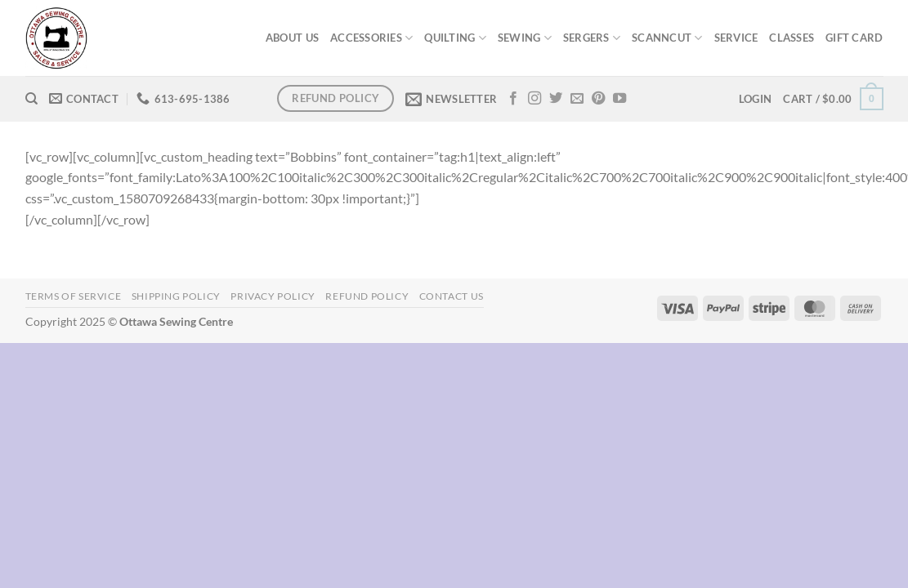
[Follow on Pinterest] (598, 99)
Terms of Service (74, 296)
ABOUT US (292, 38)
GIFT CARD (854, 38)
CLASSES (792, 38)
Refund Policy (367, 296)
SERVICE (736, 38)
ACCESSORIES (371, 38)
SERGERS (592, 38)
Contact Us (452, 296)
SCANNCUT (667, 38)
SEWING (525, 38)
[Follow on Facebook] (513, 99)
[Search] (31, 99)
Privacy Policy (273, 296)
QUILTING (455, 38)
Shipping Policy (176, 296)
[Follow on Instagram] (535, 99)
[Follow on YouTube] (619, 99)
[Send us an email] (577, 99)
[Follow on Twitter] (556, 99)
